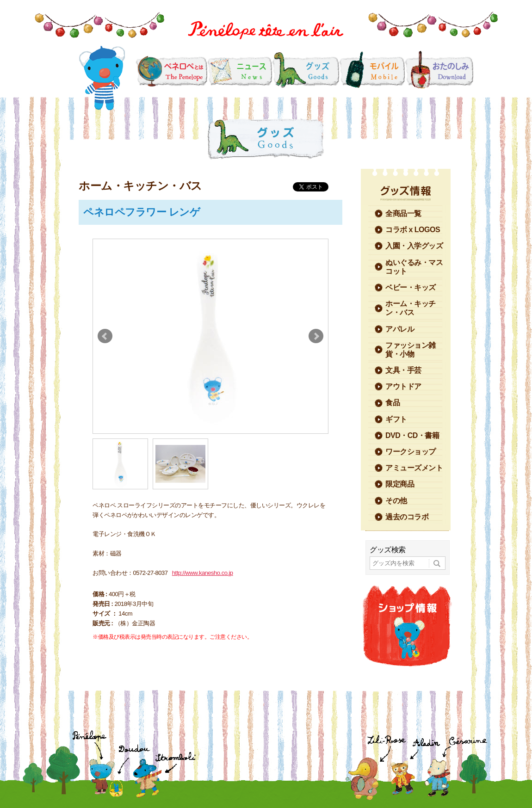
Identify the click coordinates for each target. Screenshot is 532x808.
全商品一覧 (403, 213)
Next (316, 336)
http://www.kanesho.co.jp (203, 573)
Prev (105, 336)
